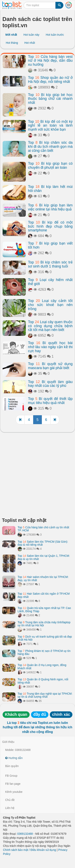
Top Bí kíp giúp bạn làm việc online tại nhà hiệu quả (50, 207)
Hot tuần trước (55, 35)
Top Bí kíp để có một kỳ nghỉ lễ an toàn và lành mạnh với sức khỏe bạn (50, 126)
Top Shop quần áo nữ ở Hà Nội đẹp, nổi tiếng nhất (50, 80)
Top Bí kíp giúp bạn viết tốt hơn (50, 245)
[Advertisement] (37, 476)
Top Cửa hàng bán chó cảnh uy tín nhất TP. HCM (43, 529)
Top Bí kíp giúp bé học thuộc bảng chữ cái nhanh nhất (50, 99)
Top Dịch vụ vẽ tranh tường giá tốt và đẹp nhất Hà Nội (45, 638)
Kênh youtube (14, 792)
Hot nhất (30, 43)
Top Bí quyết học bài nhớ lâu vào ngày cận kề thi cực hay (50, 347)
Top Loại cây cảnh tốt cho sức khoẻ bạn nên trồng (50, 305)
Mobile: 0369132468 (18, 750)
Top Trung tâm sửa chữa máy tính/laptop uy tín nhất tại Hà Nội (44, 624)
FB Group (11, 776)
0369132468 (25, 834)
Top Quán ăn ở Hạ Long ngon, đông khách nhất (42, 667)
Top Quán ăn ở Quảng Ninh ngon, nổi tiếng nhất (43, 681)
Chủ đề (10, 800)
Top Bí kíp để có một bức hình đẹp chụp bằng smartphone (50, 226)
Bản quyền (12, 766)
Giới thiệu (8, 742)
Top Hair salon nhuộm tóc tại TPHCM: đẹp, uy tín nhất (43, 578)
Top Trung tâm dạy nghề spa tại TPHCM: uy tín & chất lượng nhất (45, 695)
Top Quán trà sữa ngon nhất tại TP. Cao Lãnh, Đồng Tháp (44, 609)
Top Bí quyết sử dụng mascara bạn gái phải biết (50, 366)
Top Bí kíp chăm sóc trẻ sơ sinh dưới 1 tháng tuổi (50, 264)
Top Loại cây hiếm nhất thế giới (50, 282)
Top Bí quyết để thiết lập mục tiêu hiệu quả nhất (50, 401)
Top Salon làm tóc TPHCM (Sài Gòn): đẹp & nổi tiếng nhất (43, 543)
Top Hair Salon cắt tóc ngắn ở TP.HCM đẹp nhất (44, 595)
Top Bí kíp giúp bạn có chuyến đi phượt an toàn (50, 165)
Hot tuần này (31, 35)
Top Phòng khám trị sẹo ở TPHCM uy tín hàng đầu (44, 652)
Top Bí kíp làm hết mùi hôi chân (50, 189)
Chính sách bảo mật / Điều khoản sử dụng (29, 850)
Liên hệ (10, 808)
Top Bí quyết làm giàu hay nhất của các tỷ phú (50, 384)
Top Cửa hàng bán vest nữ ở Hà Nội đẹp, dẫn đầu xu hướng (50, 61)
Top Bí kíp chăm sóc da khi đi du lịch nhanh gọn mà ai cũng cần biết (50, 147)
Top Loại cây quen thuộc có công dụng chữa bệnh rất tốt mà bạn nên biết (50, 326)
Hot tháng (12, 43)
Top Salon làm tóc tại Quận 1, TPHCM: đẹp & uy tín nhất (44, 557)
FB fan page (13, 784)
